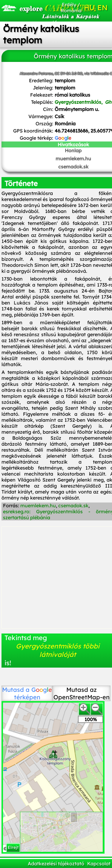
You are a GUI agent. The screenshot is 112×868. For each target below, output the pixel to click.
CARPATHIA (36, 8)
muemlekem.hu (38, 505)
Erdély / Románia (71, 7)
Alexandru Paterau (36, 73)
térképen (33, 693)
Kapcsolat (99, 864)
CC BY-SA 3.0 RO (69, 73)
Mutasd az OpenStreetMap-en (82, 693)
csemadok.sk (73, 505)
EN (102, 7)
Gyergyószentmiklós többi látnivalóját (58, 650)
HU (89, 7)
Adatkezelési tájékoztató (56, 864)
